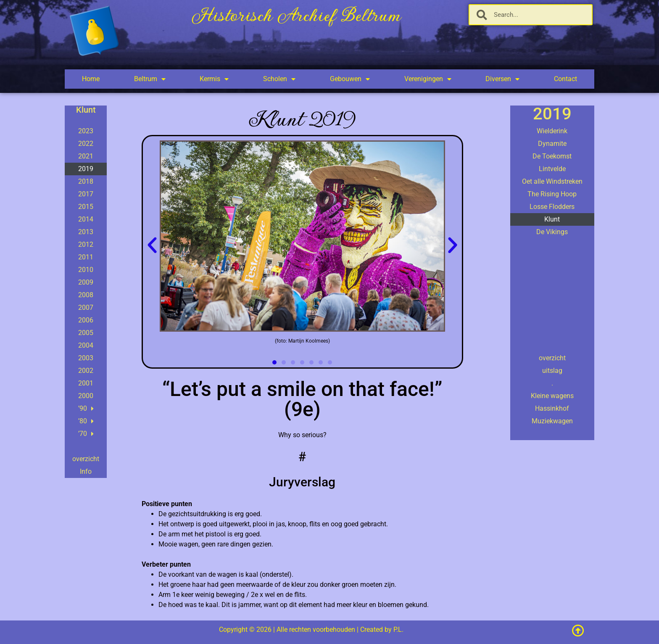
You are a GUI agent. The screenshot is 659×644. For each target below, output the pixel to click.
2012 (86, 244)
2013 (86, 232)
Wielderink (552, 131)
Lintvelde (552, 169)
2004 (86, 345)
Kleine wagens (552, 396)
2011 (86, 257)
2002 (86, 371)
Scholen (279, 79)
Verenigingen (428, 79)
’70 (86, 434)
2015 (86, 207)
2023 (86, 131)
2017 (86, 194)
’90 (86, 409)
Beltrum (150, 79)
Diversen (502, 79)
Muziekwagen (552, 421)
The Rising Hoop (552, 194)
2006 (86, 320)
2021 (86, 156)
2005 (86, 333)
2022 (86, 144)
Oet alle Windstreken (552, 181)
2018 (86, 181)
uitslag (552, 371)
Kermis (214, 79)
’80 (86, 421)
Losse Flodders (552, 207)
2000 (86, 396)
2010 (86, 270)
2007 (86, 307)
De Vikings (552, 232)
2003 (86, 358)
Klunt (552, 219)
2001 (86, 383)
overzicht (86, 459)
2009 (86, 282)
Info (86, 471)
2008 (86, 295)
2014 (86, 219)
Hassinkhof (552, 408)
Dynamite (552, 144)
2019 (86, 169)
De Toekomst (552, 156)
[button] (152, 245)
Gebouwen (350, 79)
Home (91, 79)
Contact (565, 79)
